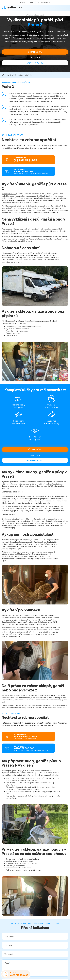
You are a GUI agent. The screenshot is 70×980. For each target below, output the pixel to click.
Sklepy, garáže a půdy (10, 194)
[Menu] (67, 8)
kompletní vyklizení (28, 93)
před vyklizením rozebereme (12, 208)
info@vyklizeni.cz (44, 2)
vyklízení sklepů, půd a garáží (21, 106)
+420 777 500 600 (27, 2)
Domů (3, 75)
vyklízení (7, 321)
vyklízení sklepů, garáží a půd (24, 119)
